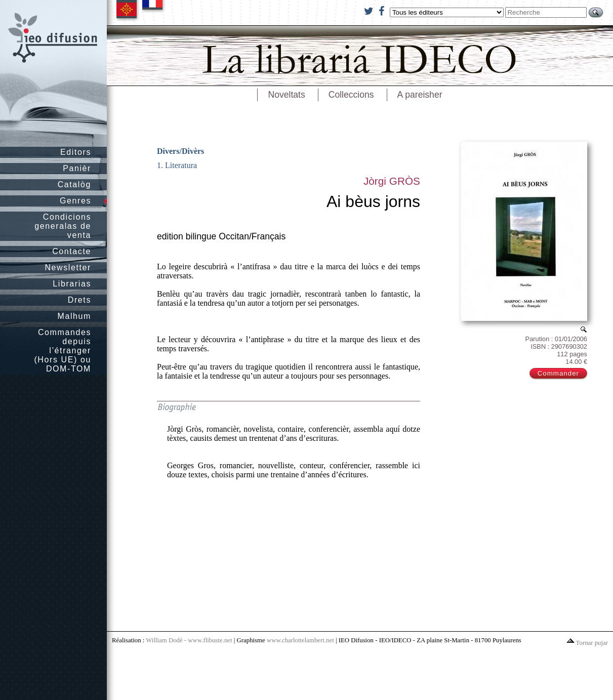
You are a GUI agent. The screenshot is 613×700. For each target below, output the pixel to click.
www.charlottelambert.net (300, 640)
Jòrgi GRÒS (392, 181)
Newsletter (68, 267)
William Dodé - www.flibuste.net (189, 640)
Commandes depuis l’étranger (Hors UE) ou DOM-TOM (63, 351)
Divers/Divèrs (180, 151)
